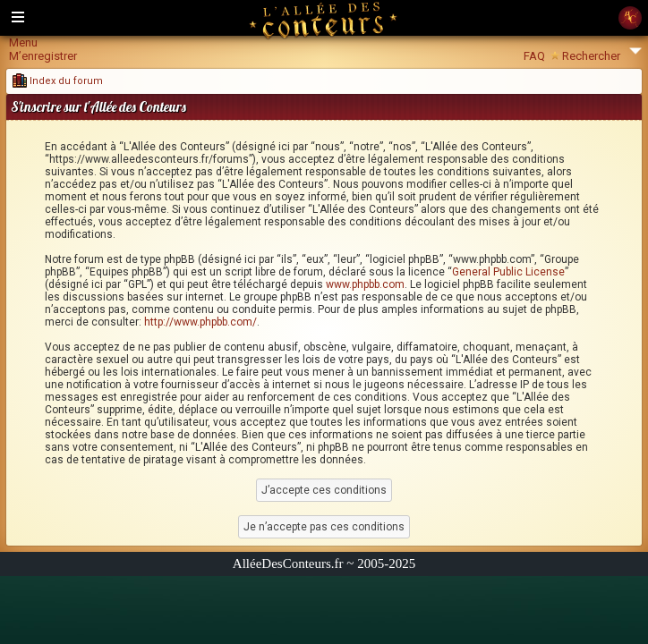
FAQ (534, 56)
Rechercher (591, 56)
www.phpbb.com (365, 284)
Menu (23, 42)
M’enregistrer (43, 56)
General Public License (508, 272)
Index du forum (58, 81)
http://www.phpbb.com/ (200, 322)
